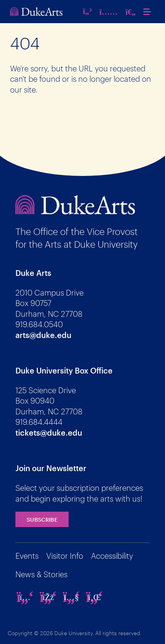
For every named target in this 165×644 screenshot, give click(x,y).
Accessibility (112, 556)
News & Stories (41, 574)
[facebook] (48, 597)
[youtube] (71, 597)
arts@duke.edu (43, 335)
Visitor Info (65, 556)
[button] (149, 12)
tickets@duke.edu (49, 433)
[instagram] (25, 597)
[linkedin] (94, 597)
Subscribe (42, 520)
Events (27, 556)
